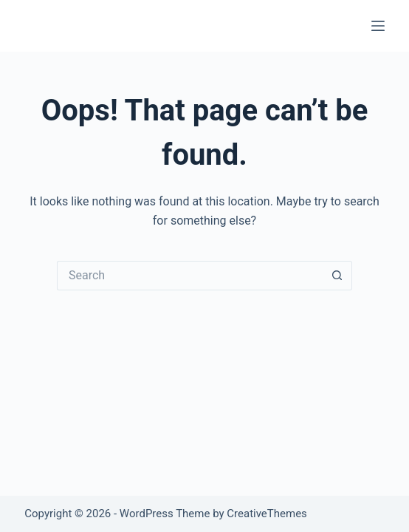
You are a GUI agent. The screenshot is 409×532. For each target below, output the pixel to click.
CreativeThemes (267, 514)
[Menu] (378, 26)
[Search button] (337, 276)
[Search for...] (190, 276)
